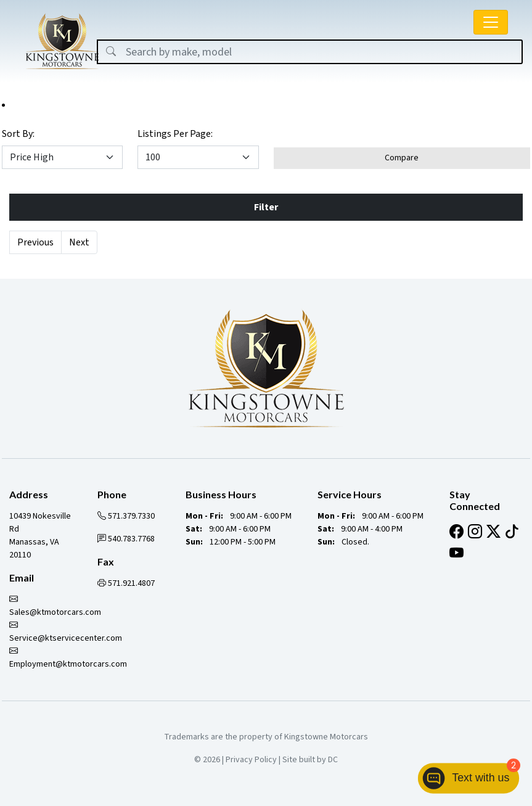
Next (79, 242)
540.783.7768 (126, 539)
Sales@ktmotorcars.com (55, 606)
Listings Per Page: (175, 134)
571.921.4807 (126, 583)
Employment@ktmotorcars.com (68, 658)
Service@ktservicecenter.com (66, 632)
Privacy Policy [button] (251, 760)
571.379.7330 (126, 516)
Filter (266, 207)
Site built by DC (310, 760)
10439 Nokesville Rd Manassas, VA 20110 (40, 536)
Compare (402, 158)
